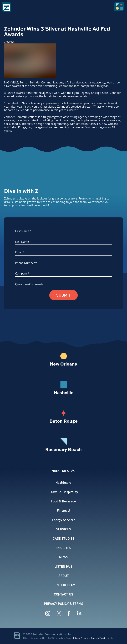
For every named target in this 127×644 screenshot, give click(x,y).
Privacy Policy (80, 638)
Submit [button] (63, 295)
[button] (120, 8)
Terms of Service (99, 638)
